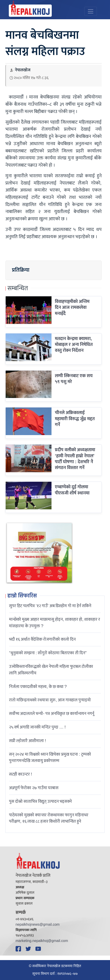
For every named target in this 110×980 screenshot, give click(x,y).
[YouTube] (39, 949)
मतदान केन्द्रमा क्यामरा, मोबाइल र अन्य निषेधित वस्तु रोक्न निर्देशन (74, 345)
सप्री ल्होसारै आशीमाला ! (27, 741)
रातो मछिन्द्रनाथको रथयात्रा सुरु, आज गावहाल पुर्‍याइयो (50, 700)
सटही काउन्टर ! (20, 774)
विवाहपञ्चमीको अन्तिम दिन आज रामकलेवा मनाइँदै (72, 308)
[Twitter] (29, 949)
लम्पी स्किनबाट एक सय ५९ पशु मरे (74, 379)
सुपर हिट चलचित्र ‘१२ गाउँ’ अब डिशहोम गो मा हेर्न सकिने (50, 606)
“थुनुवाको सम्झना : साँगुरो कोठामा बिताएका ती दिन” (48, 653)
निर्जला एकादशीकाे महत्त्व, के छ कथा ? (38, 687)
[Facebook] (19, 949)
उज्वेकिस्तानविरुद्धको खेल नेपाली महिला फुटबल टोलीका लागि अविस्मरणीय (51, 670)
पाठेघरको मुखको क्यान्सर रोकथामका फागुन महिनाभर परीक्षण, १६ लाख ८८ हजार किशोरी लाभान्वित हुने (49, 818)
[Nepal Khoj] (30, 11)
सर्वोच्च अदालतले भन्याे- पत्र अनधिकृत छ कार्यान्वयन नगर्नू (51, 714)
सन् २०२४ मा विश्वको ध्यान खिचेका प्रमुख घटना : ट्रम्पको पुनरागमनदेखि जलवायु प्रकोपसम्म (50, 758)
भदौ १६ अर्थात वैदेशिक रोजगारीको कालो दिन (42, 639)
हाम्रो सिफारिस (22, 596)
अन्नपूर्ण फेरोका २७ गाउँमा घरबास (34, 788)
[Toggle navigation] (91, 11)
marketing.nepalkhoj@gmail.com (42, 941)
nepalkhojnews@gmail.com (38, 925)
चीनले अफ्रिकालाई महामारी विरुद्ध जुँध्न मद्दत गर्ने (75, 419)
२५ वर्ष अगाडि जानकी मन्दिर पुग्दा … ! (37, 727)
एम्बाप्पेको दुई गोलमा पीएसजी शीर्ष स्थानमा (72, 490)
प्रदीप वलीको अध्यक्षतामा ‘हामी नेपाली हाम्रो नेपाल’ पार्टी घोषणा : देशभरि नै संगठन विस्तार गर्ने (75, 459)
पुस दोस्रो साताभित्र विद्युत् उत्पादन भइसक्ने (40, 801)
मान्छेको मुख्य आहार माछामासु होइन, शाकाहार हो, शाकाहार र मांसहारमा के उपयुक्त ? (55, 623)
